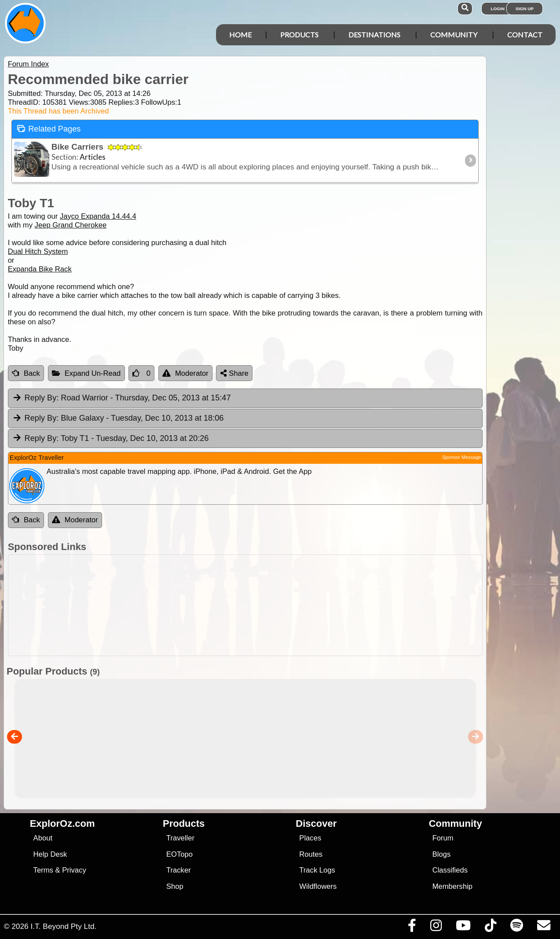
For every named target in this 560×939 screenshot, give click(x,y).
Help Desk (50, 854)
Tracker (179, 870)
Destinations (374, 35)
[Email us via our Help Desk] (544, 928)
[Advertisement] (243, 605)
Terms (43, 870)
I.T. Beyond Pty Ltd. (63, 926)
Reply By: (42, 398)
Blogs (442, 854)
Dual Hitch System (38, 251)
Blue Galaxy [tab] (118, 418)
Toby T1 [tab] (111, 439)
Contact (525, 35)
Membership (452, 886)
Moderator (185, 373)
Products (299, 35)
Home (240, 35)
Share (234, 373)
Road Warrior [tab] (122, 398)
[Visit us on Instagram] (436, 928)
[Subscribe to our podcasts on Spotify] (516, 928)
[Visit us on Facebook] (412, 928)
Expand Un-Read (86, 373)
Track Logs (317, 870)
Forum (443, 838)
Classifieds (450, 870)
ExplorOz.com (62, 823)
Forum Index (28, 64)
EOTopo (179, 854)
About (43, 838)
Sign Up (525, 9)
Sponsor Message (462, 457)
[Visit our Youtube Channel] (463, 928)
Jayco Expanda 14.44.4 (98, 216)
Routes (311, 854)
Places (310, 838)
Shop (175, 886)
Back (26, 373)
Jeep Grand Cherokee (71, 225)
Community (454, 35)
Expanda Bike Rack (40, 269)
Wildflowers (318, 886)
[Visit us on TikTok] (490, 928)
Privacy (74, 870)
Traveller (180, 838)
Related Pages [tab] (49, 128)
